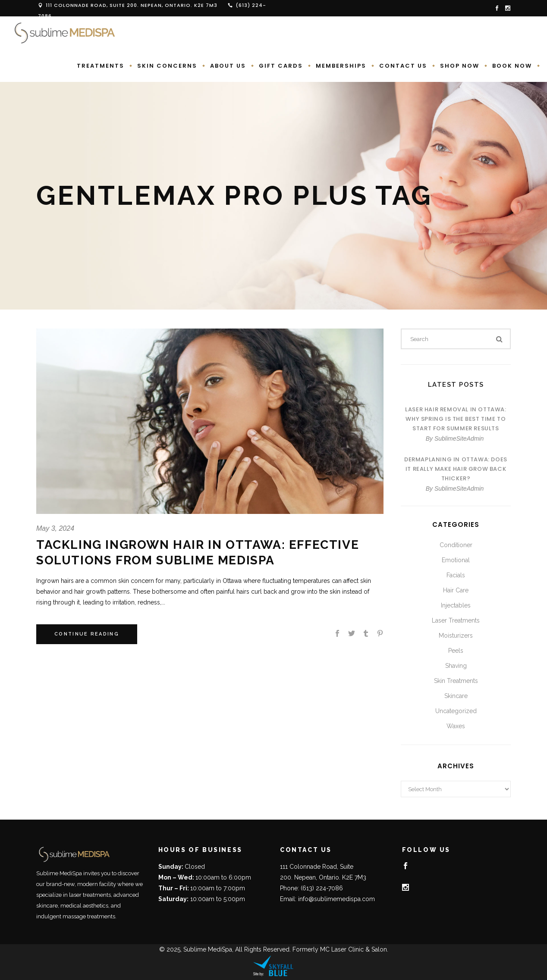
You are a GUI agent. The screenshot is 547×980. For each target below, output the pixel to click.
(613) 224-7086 (322, 888)
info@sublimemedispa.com (336, 899)
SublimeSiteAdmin (459, 438)
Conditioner (456, 545)
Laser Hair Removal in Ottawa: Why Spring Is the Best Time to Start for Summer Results (456, 419)
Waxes (456, 726)
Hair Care (456, 590)
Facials (456, 575)
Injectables (456, 605)
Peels (456, 651)
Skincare (456, 696)
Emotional (456, 560)
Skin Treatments (456, 681)
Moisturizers (456, 636)
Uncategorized (456, 711)
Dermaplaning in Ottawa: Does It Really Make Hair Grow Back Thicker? (456, 469)
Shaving (456, 666)
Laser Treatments (456, 620)
